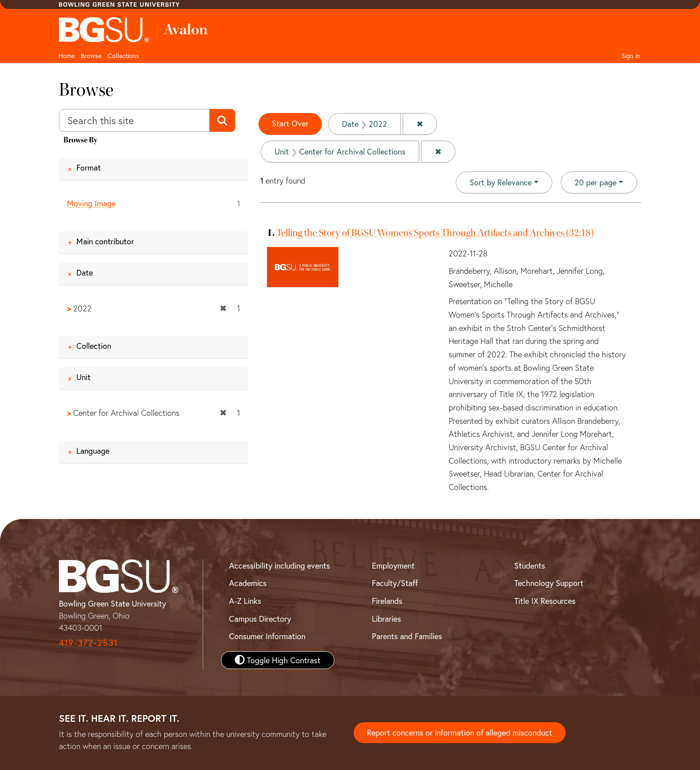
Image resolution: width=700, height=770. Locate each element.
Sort (501, 182)
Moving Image (91, 203)
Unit (83, 377)
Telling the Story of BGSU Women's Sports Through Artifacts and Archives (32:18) (435, 233)
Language (93, 451)
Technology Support (549, 583)
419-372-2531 (88, 642)
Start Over (290, 123)
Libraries (386, 619)
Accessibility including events (279, 565)
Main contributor (105, 241)
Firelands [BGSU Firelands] (387, 601)
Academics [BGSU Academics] (248, 583)
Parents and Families (407, 636)
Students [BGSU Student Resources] (530, 565)
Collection (94, 346)
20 (596, 182)
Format (89, 167)
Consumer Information (267, 636)
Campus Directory (260, 619)
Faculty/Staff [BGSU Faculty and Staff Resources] (395, 583)
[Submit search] (222, 121)
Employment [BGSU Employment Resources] (393, 565)
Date (85, 272)
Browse (91, 56)
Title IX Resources (545, 601)
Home (67, 56)
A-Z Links (245, 601)
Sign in (631, 56)
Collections (123, 56)
